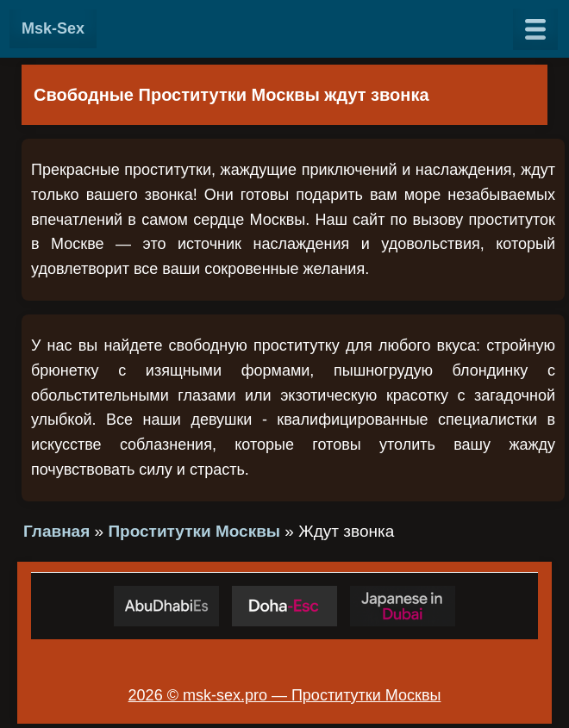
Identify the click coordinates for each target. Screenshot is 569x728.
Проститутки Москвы (194, 531)
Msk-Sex (53, 28)
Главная (56, 531)
